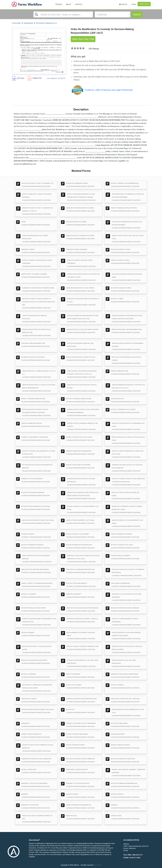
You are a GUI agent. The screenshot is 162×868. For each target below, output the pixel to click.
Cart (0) (123, 4)
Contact (79, 4)
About (68, 4)
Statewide (28, 23)
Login (133, 4)
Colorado (16, 23)
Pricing (59, 4)
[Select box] (63, 14)
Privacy (99, 865)
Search (137, 14)
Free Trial (144, 4)
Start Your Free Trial (83, 39)
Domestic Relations (45, 23)
